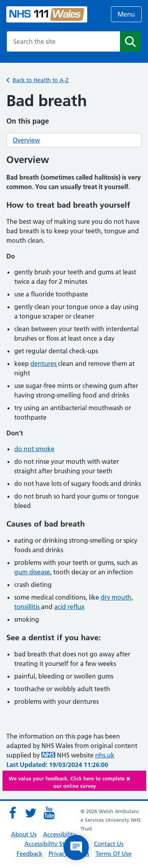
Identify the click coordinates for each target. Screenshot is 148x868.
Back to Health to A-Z (41, 80)
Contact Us (109, 844)
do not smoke (34, 449)
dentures (44, 364)
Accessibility (60, 834)
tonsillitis (28, 607)
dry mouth (116, 597)
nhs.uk (105, 755)
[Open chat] (76, 847)
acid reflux (69, 607)
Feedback (29, 854)
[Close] (134, 779)
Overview (26, 140)
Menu (126, 14)
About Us (24, 834)
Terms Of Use (113, 854)
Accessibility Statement (56, 844)
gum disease (32, 572)
